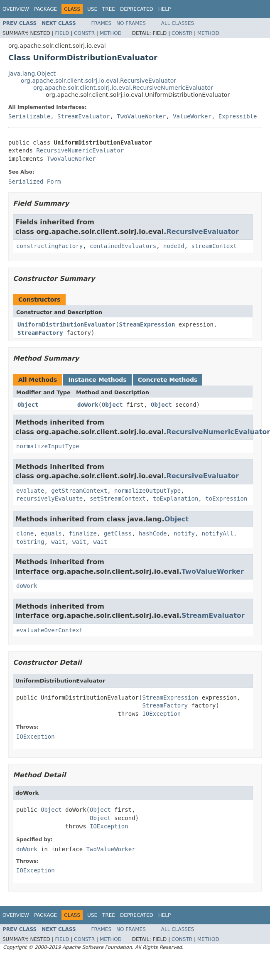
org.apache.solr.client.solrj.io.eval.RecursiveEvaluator (98, 81)
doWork (88, 405)
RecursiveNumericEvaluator (80, 150)
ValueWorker (192, 116)
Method (111, 33)
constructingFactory (49, 246)
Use (92, 9)
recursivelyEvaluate (49, 499)
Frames (102, 23)
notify (184, 533)
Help (165, 9)
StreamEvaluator (83, 116)
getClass (118, 533)
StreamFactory (40, 333)
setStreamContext (118, 499)
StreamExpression (147, 324)
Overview (16, 9)
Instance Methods (97, 380)
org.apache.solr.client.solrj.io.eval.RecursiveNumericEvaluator (123, 88)
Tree (109, 9)
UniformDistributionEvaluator (66, 324)
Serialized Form (34, 182)
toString (30, 542)
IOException (161, 714)
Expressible (238, 116)
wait (58, 542)
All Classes (178, 23)
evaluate (30, 491)
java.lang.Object (32, 74)
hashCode (153, 533)
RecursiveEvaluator (202, 232)
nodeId (174, 246)
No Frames (131, 23)
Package (45, 9)
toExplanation (176, 499)
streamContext (214, 246)
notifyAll (218, 533)
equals (51, 533)
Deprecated (137, 9)
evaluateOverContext (49, 630)
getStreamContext (79, 491)
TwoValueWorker (141, 116)
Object (28, 405)
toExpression (226, 499)
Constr (84, 33)
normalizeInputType (48, 446)
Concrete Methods (168, 380)
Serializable (29, 116)
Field (62, 33)
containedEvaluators (123, 246)
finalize (82, 533)
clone (25, 533)
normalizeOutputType (147, 491)
